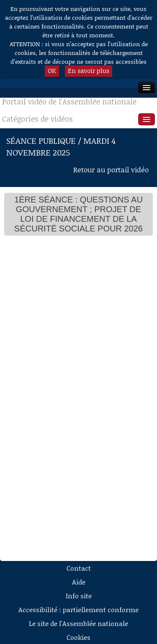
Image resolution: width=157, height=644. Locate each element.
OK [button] (52, 70)
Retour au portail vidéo (111, 169)
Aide (79, 582)
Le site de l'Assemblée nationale (78, 623)
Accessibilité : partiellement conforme (78, 609)
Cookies (78, 637)
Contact (79, 568)
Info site (79, 596)
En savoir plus (89, 70)
